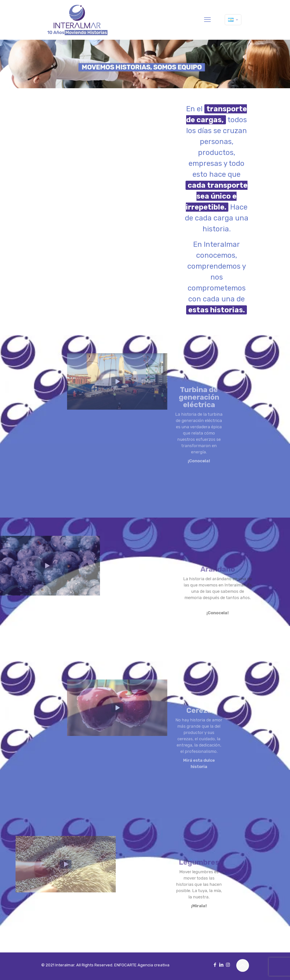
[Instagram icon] (228, 965)
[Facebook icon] (215, 965)
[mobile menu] (207, 20)
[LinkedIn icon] (222, 965)
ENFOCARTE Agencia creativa (142, 965)
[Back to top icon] (243, 965)
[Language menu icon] (233, 20)
